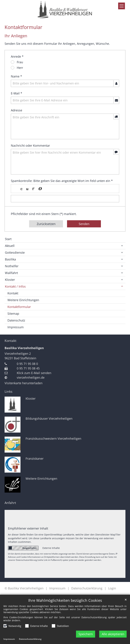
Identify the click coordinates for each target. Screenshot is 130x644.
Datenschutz (16, 320)
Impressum (9, 641)
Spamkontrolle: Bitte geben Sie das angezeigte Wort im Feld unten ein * (62, 181)
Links (8, 392)
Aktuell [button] (10, 246)
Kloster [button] (10, 280)
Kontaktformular (23, 27)
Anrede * (17, 56)
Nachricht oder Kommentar (30, 145)
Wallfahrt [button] (11, 273)
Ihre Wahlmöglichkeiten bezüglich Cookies (65, 602)
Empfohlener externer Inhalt (28, 528)
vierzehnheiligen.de (31, 377)
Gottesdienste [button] (15, 252)
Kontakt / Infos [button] (15, 286)
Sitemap (13, 314)
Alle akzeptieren (113, 636)
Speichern (86, 636)
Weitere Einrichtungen (23, 300)
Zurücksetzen (46, 224)
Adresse (17, 110)
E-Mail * (17, 93)
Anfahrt (10, 503)
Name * (16, 76)
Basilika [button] (10, 259)
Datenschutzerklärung (30, 641)
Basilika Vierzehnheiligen (24, 348)
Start (8, 239)
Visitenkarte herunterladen (24, 383)
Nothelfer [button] (12, 266)
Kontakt (13, 293)
